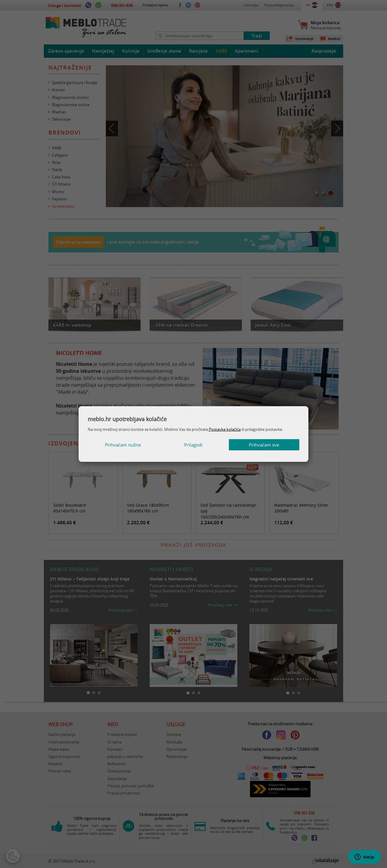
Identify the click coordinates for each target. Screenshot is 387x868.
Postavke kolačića (224, 429)
